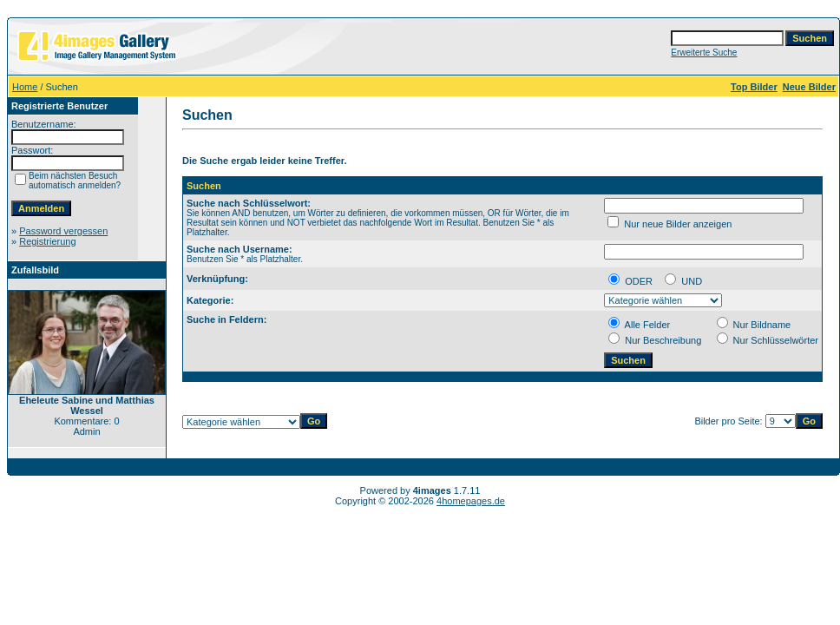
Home (25, 87)
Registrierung (47, 241)
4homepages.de (471, 501)
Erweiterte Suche (704, 53)
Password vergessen (63, 231)
